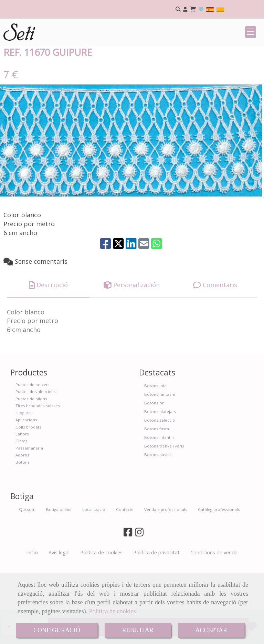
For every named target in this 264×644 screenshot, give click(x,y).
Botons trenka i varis (164, 492)
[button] (185, 9)
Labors (22, 480)
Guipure (23, 459)
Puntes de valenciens (36, 437)
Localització (94, 555)
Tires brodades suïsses (38, 451)
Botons (23, 508)
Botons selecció (160, 466)
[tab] (48, 331)
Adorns (22, 501)
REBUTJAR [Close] (138, 630)
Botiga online (59, 555)
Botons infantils (159, 483)
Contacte (125, 555)
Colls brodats (28, 473)
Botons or (154, 449)
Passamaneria (29, 494)
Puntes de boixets (33, 430)
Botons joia (155, 431)
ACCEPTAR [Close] (212, 630)
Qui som (27, 555)
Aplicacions (26, 466)
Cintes (22, 487)
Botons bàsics (158, 500)
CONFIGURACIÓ (57, 630)
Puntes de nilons (31, 445)
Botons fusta (157, 475)
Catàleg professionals (219, 555)
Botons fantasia (160, 440)
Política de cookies (112, 611)
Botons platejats (160, 457)
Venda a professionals (166, 555)
